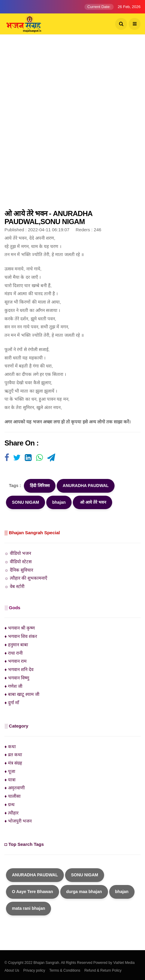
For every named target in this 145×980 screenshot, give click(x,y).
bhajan (59, 502)
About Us (12, 970)
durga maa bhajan (84, 892)
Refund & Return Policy (103, 970)
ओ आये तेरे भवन (92, 502)
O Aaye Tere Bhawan (33, 892)
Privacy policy (34, 970)
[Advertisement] (72, 125)
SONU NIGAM (26, 502)
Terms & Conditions (65, 970)
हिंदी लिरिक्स (40, 486)
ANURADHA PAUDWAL (86, 486)
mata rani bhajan (28, 908)
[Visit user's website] (7, 458)
